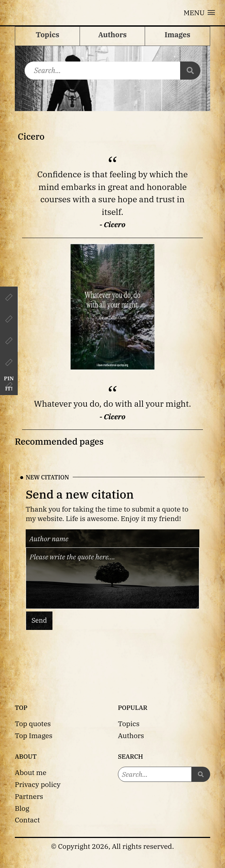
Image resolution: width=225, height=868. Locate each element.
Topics (129, 723)
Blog (22, 808)
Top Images (34, 735)
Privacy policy (38, 784)
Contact (27, 820)
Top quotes (33, 723)
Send (39, 620)
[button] (199, 13)
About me (31, 772)
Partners (29, 796)
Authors (131, 735)
